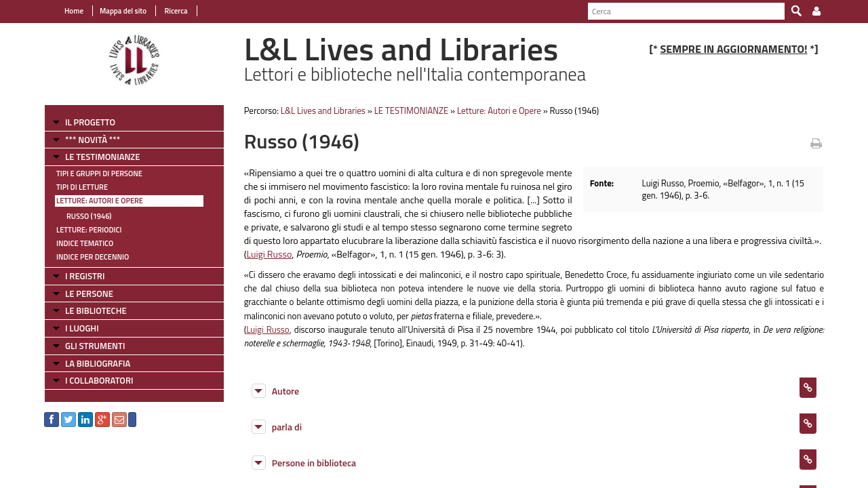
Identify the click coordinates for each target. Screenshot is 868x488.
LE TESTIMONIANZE (102, 157)
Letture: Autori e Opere (100, 201)
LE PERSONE (89, 293)
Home (74, 11)
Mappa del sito (123, 11)
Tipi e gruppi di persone (99, 174)
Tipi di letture (82, 187)
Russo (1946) (89, 216)
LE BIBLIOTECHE (96, 310)
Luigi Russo (269, 254)
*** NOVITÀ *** (93, 140)
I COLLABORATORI (99, 380)
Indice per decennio (93, 257)
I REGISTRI (85, 276)
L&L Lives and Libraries (323, 110)
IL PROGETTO (90, 122)
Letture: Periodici (89, 230)
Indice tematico (85, 243)
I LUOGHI (82, 328)
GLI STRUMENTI (95, 346)
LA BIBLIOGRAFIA (98, 363)
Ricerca (175, 11)
